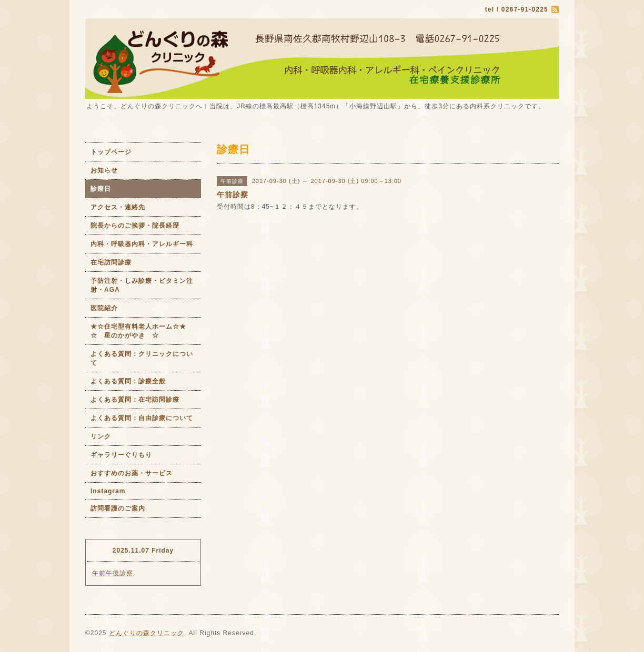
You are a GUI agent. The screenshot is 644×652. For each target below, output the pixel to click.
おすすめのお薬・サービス (132, 473)
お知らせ (104, 170)
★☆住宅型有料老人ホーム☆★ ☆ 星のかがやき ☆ (146, 331)
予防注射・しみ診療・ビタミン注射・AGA (142, 285)
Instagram (108, 491)
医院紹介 (104, 308)
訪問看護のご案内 (118, 508)
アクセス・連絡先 (118, 207)
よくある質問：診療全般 (128, 381)
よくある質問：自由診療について (142, 418)
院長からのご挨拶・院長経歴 (135, 226)
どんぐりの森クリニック (147, 633)
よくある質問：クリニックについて (142, 358)
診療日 (101, 189)
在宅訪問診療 (111, 262)
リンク (101, 436)
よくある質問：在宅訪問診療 (135, 400)
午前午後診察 (113, 573)
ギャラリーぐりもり (121, 455)
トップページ (111, 152)
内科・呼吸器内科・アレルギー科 (142, 244)
